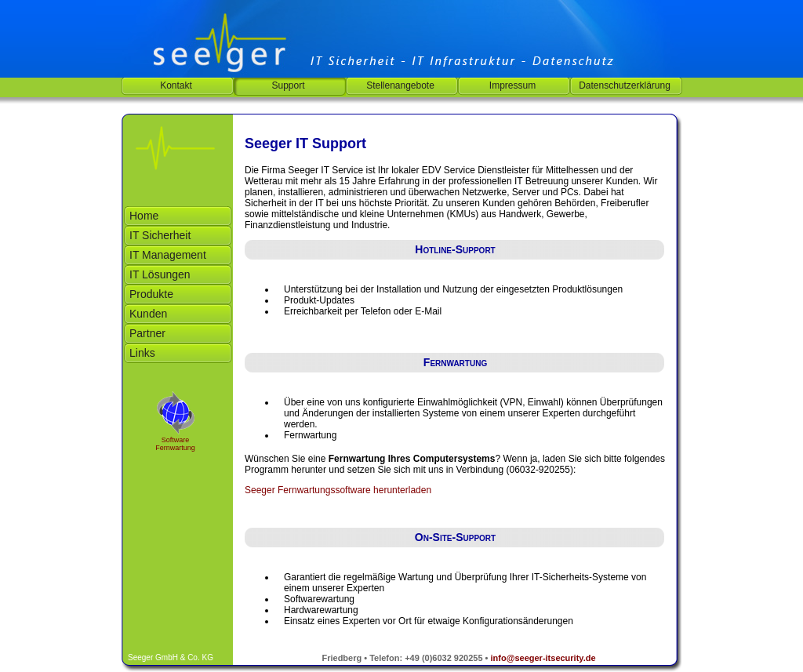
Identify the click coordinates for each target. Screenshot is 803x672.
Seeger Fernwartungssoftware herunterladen (338, 490)
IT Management (168, 255)
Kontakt (176, 85)
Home (144, 216)
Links (142, 353)
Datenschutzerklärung (625, 85)
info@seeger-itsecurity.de (543, 658)
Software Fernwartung (175, 444)
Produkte (151, 294)
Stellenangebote (400, 85)
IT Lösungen (160, 274)
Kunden (148, 314)
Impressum (512, 85)
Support (288, 85)
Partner (147, 333)
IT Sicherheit (160, 235)
